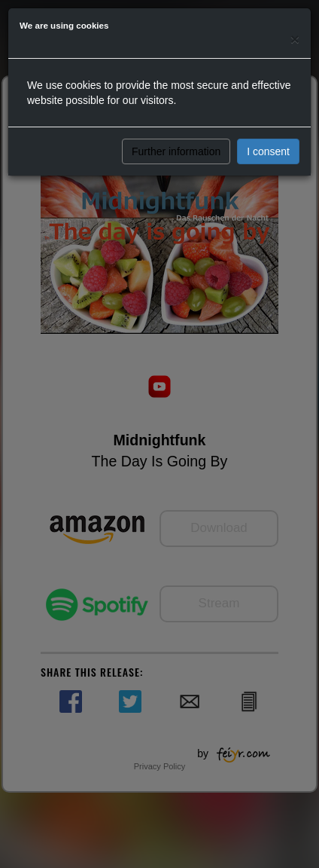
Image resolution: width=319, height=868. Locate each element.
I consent (268, 151)
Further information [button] (176, 151)
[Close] (295, 39)
